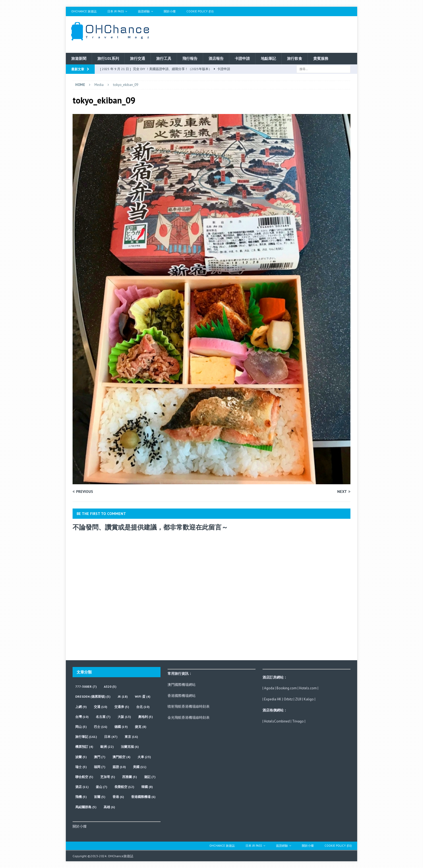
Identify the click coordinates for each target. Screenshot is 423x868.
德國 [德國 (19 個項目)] (121, 727)
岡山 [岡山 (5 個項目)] (81, 727)
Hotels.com (308, 688)
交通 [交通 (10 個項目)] (100, 707)
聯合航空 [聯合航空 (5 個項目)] (84, 777)
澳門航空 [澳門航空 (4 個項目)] (121, 757)
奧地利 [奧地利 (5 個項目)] (145, 717)
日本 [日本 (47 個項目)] (111, 737)
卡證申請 (242, 58)
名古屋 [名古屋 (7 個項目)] (103, 717)
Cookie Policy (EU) (200, 11)
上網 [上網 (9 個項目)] (81, 707)
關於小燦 (170, 11)
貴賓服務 (321, 58)
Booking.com (287, 688)
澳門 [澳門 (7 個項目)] (100, 757)
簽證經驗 (144, 11)
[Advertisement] (264, 34)
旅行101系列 (108, 58)
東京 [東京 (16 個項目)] (131, 737)
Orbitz (288, 699)
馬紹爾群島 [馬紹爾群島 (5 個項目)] (86, 807)
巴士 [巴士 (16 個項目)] (100, 727)
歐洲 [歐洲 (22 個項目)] (107, 747)
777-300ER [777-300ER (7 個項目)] (86, 687)
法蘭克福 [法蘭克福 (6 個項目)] (130, 747)
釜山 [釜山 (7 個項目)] (101, 787)
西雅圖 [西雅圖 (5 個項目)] (129, 777)
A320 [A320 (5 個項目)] (110, 687)
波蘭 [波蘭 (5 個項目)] (81, 757)
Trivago (298, 721)
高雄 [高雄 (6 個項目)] (109, 807)
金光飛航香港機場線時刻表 (189, 717)
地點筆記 (268, 58)
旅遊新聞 (79, 58)
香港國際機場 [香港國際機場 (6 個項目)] (143, 797)
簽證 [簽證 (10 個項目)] (119, 767)
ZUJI (298, 699)
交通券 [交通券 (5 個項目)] (122, 707)
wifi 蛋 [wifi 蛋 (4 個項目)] (143, 696)
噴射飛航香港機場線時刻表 (189, 706)
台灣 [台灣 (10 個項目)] (82, 717)
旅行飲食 (295, 58)
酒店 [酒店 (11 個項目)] (82, 787)
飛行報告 (190, 58)
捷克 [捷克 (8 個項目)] (141, 727)
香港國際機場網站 (182, 696)
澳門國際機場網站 (182, 685)
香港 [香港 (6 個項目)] (118, 797)
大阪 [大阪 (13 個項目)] (124, 717)
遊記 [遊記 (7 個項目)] (150, 777)
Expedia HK (273, 699)
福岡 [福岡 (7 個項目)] (100, 767)
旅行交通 (138, 58)
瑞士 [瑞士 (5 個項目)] (81, 767)
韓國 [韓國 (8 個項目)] (147, 787)
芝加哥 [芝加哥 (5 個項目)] (108, 777)
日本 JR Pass (116, 11)
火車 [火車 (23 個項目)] (144, 757)
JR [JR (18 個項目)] (123, 696)
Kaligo (309, 699)
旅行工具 (164, 58)
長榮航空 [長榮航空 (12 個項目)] (124, 787)
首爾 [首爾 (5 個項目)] (100, 797)
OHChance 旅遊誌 (84, 11)
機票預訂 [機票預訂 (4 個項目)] (84, 747)
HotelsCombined (277, 721)
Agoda (269, 688)
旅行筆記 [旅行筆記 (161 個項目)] (86, 737)
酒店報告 (216, 58)
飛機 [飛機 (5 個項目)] (81, 797)
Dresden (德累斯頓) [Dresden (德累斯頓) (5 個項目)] (93, 696)
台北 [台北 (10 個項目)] (143, 707)
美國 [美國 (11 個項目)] (140, 767)
